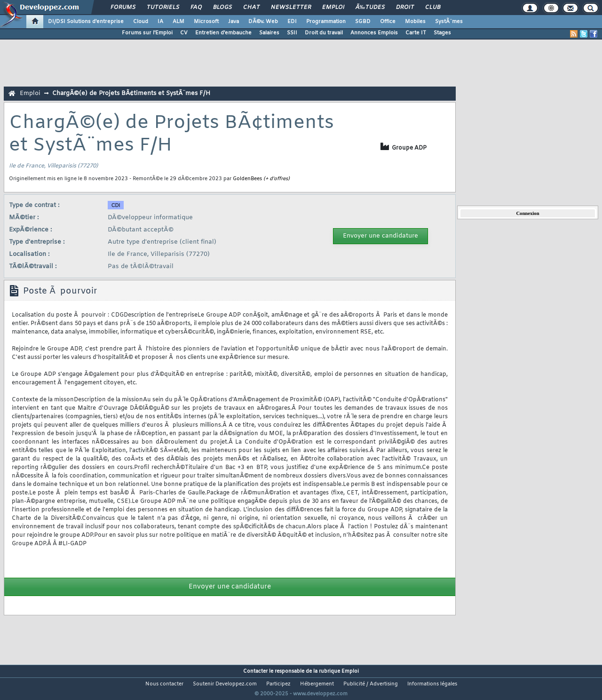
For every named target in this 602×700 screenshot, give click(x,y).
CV (184, 33)
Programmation (326, 22)
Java (234, 22)
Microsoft (206, 22)
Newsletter (291, 8)
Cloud (141, 22)
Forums (123, 8)
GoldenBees (247, 179)
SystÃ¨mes (449, 22)
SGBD (363, 22)
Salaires (269, 33)
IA (160, 22)
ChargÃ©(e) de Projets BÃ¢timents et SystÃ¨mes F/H (131, 93)
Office (388, 22)
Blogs (222, 8)
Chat (251, 8)
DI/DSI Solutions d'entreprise (86, 22)
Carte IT (416, 33)
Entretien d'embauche (223, 33)
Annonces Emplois (374, 33)
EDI (292, 22)
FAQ (196, 8)
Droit (405, 8)
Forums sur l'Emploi (147, 33)
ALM (178, 22)
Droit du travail (324, 33)
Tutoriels (163, 8)
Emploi (333, 8)
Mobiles (415, 22)
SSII (292, 33)
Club (433, 8)
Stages (442, 33)
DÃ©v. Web (263, 22)
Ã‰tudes (370, 8)
